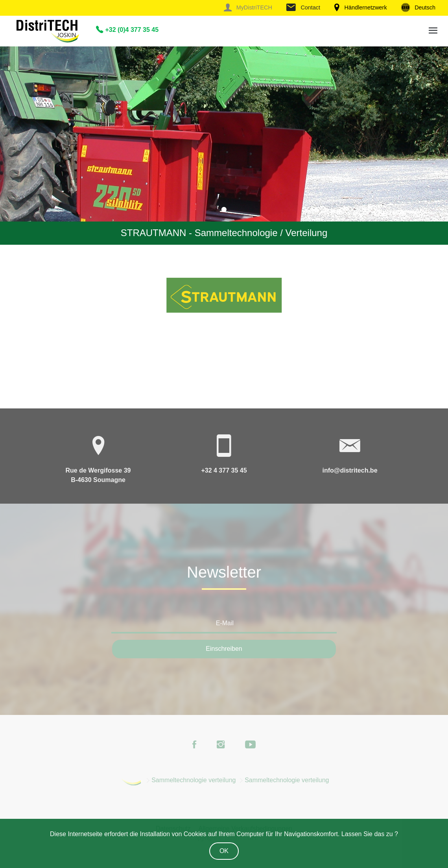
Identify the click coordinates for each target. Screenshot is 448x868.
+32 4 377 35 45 (224, 470)
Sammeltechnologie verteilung (194, 780)
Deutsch (418, 7)
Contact (303, 7)
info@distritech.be (350, 470)
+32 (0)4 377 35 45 (127, 30)
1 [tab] (224, 209)
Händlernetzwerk (360, 7)
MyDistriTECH (248, 7)
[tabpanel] (224, 145)
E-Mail (225, 623)
